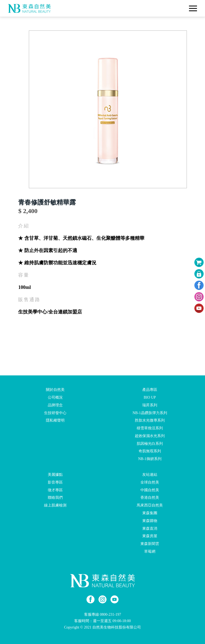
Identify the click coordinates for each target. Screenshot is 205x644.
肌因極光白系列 (150, 443)
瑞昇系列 (150, 405)
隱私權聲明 (55, 420)
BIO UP (150, 397)
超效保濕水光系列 (150, 436)
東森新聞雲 (150, 544)
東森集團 (150, 513)
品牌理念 (55, 405)
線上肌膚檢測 (55, 505)
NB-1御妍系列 (150, 459)
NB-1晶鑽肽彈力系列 (150, 413)
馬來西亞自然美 (150, 505)
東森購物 (150, 521)
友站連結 (150, 475)
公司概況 (55, 397)
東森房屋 (150, 536)
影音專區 (55, 482)
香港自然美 (150, 498)
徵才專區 (55, 490)
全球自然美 (150, 482)
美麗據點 (55, 475)
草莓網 (150, 551)
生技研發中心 (55, 413)
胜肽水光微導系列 (150, 420)
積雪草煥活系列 (150, 428)
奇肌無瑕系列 (150, 451)
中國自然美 (150, 490)
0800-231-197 (110, 614)
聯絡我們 (55, 498)
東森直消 (150, 528)
